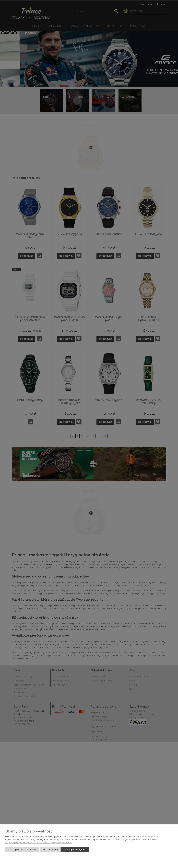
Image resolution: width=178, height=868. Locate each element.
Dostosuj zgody (50, 850)
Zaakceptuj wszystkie (75, 850)
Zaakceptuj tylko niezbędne (22, 850)
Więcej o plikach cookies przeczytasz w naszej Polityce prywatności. (39, 843)
